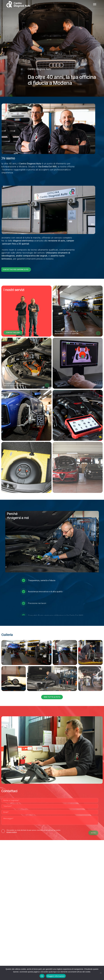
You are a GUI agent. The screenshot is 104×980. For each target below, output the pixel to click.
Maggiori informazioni (56, 976)
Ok (42, 976)
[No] (101, 973)
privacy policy (12, 832)
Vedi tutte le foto (52, 697)
